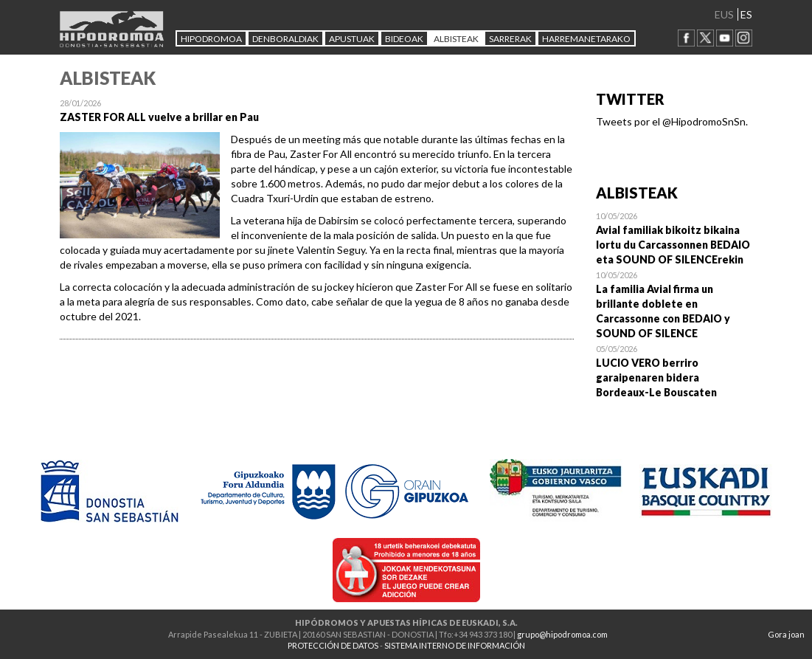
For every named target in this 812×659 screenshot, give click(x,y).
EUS (724, 14)
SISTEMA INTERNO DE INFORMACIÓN (455, 645)
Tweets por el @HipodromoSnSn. (672, 121)
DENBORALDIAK (285, 39)
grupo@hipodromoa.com (562, 634)
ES (746, 14)
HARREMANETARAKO (586, 39)
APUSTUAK (352, 39)
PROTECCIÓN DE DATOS (333, 645)
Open (674, 238)
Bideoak (404, 39)
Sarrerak (510, 39)
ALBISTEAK (456, 39)
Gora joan (786, 634)
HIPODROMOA (211, 39)
